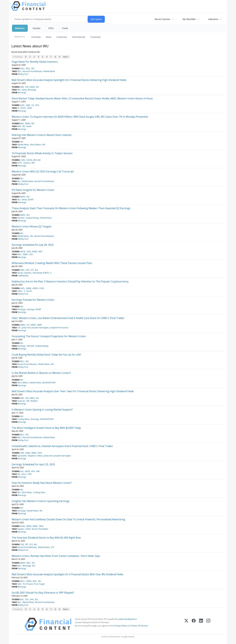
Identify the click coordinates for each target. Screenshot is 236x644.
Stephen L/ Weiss (35, 456)
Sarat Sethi (22, 456)
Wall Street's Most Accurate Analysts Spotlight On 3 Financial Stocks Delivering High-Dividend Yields (69, 80)
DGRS (23, 526)
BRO (19, 254)
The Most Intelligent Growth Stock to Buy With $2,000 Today (46, 428)
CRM (22, 453)
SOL (36, 599)
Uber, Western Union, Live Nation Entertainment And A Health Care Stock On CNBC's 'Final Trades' (68, 318)
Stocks (37, 28)
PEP (27, 544)
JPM (35, 160)
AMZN (35, 288)
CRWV (29, 108)
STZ (31, 544)
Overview (36, 37)
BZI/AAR (30, 346)
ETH (27, 599)
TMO (30, 474)
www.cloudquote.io (128, 619)
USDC (20, 291)
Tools (65, 28)
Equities (21, 529)
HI (18, 108)
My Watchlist (189, 19)
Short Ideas (27, 492)
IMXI (22, 123)
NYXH (23, 108)
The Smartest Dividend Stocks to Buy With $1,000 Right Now (46, 538)
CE (33, 105)
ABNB (29, 288)
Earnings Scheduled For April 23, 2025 (33, 464)
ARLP (40, 252)
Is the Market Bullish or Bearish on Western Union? (41, 373)
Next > (66, 57)
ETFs (51, 28)
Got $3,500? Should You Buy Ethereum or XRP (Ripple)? (43, 593)
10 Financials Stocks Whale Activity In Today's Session (42, 153)
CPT (32, 270)
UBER (39, 325)
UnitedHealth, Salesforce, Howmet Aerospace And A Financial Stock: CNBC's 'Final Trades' (62, 446)
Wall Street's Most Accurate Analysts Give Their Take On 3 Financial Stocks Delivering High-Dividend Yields (73, 391)
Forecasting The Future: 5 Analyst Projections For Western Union (49, 336)
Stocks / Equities (24, 273)
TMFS (41, 526)
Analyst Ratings (32, 218)
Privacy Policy (120, 626)
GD (19, 474)
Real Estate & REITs (41, 273)
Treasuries (95, 37)
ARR (38, 471)
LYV (28, 325)
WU (33, 68)
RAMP (35, 526)
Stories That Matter (40, 529)
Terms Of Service (139, 626)
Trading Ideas (23, 419)
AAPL (22, 105)
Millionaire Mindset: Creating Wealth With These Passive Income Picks (52, 263)
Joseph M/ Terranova (59, 328)
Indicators (213, 19)
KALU (24, 474)
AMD (28, 105)
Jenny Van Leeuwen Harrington (35, 328)
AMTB (27, 471)
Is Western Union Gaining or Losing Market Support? (42, 410)
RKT (33, 163)
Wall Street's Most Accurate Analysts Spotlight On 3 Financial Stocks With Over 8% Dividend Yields (67, 574)
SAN (32, 599)
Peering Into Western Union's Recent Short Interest (42, 135)
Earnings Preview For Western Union (33, 300)
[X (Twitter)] (186, 624)
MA (39, 160)
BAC (22, 599)
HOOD (29, 160)
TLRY (31, 254)
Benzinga (32, 90)
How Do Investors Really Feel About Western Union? (42, 483)
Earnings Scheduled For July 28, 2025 (33, 245)
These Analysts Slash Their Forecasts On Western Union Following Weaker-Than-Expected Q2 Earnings (71, 208)
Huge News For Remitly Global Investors (35, 62)
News (49, 37)
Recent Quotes (162, 19)
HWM (28, 453)
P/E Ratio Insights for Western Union (33, 190)
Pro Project (28, 584)
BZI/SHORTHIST (49, 383)
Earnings (31, 309)
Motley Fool (23, 74)
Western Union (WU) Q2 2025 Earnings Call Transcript (43, 172)
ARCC (23, 581)
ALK (22, 471)
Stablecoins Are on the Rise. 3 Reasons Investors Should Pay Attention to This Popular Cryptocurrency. (70, 281)
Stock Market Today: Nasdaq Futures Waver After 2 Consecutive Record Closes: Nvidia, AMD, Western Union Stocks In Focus (82, 98)
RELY (28, 68)
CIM (27, 87)
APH (33, 471)
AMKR (34, 252)
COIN (22, 160)
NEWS (32, 87)
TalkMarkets (23, 276)
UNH (40, 453)
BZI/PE (31, 200)
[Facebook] (194, 624)
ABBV (23, 325)
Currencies (62, 37)
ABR (22, 87)
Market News (49, 71)
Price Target (39, 584)
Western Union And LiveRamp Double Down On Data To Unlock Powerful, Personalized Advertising (68, 519)
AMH (22, 270)
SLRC (35, 581)
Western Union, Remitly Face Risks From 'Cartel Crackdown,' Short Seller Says (56, 556)
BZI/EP (38, 309)
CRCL (22, 68)
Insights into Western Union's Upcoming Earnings (41, 501)
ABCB (23, 252)
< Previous (18, 57)
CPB (22, 544)
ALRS (29, 252)
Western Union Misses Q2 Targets (32, 226)
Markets (20, 28)
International (79, 37)
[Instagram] (208, 624)
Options (27, 163)
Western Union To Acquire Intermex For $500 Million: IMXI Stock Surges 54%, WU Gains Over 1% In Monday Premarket (80, 117)
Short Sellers (36, 145)
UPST (20, 163)
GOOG (29, 291)
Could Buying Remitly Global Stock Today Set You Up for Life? (46, 355)
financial (21, 401)
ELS (36, 270)
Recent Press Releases (33, 71)
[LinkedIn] (201, 624)
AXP (27, 270)
